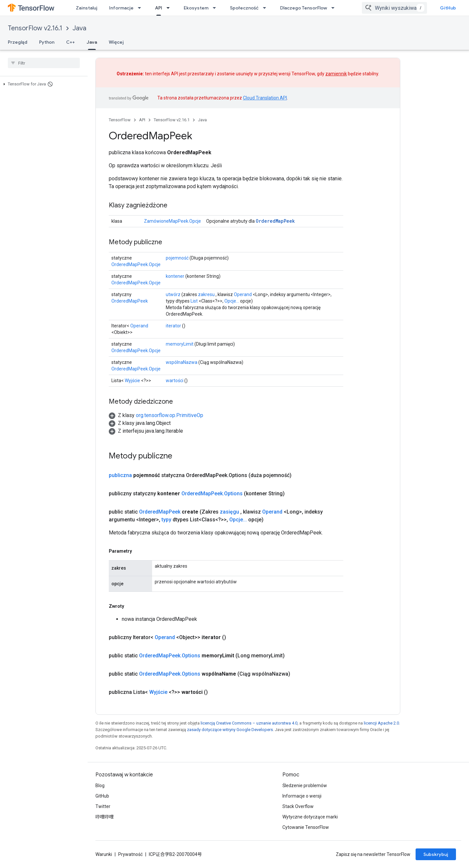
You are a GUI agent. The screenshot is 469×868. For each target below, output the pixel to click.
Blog (100, 786)
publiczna (120, 475)
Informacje (121, 8)
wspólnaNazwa (182, 362)
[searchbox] (44, 63)
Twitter (103, 806)
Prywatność (130, 854)
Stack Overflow (298, 806)
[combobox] (394, 8)
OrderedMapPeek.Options (212, 494)
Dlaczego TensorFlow (304, 8)
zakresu (206, 294)
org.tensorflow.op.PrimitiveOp (170, 415)
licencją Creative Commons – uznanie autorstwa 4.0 (249, 723)
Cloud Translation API (265, 98)
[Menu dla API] (170, 8)
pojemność (177, 258)
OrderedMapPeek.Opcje (136, 264)
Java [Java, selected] (92, 42)
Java (79, 28)
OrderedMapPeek (275, 221)
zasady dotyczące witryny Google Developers (230, 730)
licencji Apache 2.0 (381, 723)
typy (166, 520)
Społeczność (244, 8)
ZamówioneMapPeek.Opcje (172, 221)
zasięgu (229, 512)
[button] (43, 84)
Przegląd (18, 42)
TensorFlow (120, 120)
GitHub (448, 8)
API (142, 120)
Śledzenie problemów (305, 786)
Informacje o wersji (302, 796)
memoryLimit (180, 344)
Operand (243, 294)
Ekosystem (196, 8)
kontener (175, 276)
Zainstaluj (87, 8)
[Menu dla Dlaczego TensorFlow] (335, 8)
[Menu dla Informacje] (141, 8)
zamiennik (336, 74)
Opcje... (232, 301)
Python (47, 42)
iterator (173, 326)
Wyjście (132, 381)
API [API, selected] (159, 8)
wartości (175, 381)
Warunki (104, 854)
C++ (71, 42)
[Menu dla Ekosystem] (216, 8)
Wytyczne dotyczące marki (310, 817)
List (194, 301)
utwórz (173, 294)
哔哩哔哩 (105, 817)
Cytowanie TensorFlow (306, 827)
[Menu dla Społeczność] (266, 8)
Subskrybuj (436, 854)
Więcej (116, 42)
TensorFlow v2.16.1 (35, 28)
